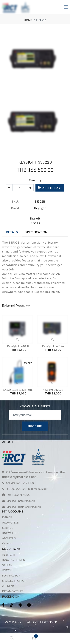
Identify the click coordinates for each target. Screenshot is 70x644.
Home (28, 20)
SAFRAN (7, 565)
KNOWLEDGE (11, 533)
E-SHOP (7, 517)
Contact (7, 543)
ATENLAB (8, 586)
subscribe (35, 426)
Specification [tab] (36, 232)
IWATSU (7, 570)
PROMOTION (11, 522)
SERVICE (8, 528)
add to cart (50, 188)
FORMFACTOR (11, 575)
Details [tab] (12, 232)
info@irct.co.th (26, 501)
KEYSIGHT (9, 555)
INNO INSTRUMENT (15, 560)
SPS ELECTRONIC (13, 581)
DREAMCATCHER (13, 591)
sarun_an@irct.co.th (29, 507)
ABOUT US (9, 538)
